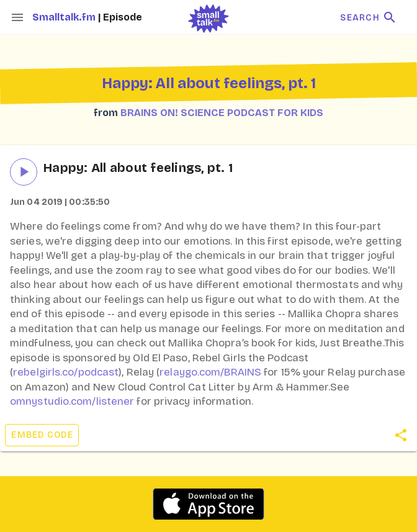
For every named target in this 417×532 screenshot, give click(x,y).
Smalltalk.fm (65, 17)
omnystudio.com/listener (72, 401)
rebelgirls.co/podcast (66, 372)
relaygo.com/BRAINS (210, 372)
